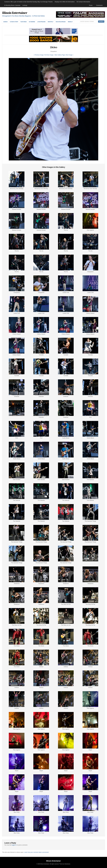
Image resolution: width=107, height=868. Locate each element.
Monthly (51, 22)
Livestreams (41, 22)
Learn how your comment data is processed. (37, 852)
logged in (14, 845)
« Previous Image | (39, 55)
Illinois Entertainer (15, 13)
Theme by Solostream (65, 864)
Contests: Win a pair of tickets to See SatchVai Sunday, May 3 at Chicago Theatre (29, 2)
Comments (99, 5)
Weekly (70, 22)
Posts (91, 5)
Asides (5, 22)
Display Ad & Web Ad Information (65, 2)
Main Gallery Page (60, 55)
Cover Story (14, 22)
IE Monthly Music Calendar (12, 5)
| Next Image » (69, 55)
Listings (25, 5)
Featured (24, 22)
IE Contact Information (83, 2)
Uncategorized (61, 22)
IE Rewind (32, 22)
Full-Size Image (49, 55)
